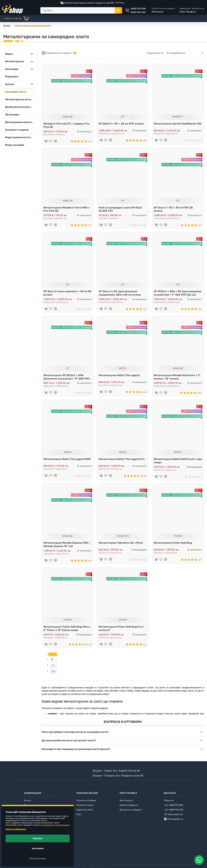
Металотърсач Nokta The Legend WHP (65, 463)
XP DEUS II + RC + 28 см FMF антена (122, 123)
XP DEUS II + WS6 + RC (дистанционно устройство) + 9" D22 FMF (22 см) (178, 294)
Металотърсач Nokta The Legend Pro (122, 461)
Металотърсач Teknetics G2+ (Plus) (121, 545)
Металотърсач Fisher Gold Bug (174, 545)
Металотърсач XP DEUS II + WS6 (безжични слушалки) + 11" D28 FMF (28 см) (67, 379)
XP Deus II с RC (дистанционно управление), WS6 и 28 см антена (120, 294)
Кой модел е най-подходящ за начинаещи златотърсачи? (76, 754)
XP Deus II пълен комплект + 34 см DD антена (66, 294)
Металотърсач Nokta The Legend (120, 377)
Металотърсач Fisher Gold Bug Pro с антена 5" (122, 632)
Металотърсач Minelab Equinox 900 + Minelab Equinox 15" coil (68, 547)
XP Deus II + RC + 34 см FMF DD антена (174, 209)
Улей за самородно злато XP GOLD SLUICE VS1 (121, 209)
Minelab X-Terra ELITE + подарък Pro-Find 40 (65, 125)
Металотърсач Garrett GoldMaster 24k (176, 125)
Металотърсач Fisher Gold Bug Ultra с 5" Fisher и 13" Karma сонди (67, 632)
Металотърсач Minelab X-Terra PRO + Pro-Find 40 (67, 209)
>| (54, 676)
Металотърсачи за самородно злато (33, 25)
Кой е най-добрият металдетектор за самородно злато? (75, 737)
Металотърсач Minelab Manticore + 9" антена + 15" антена (178, 379)
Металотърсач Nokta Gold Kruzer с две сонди (176, 463)
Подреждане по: (155, 53)
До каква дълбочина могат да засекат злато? (69, 746)
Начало (7, 25)
